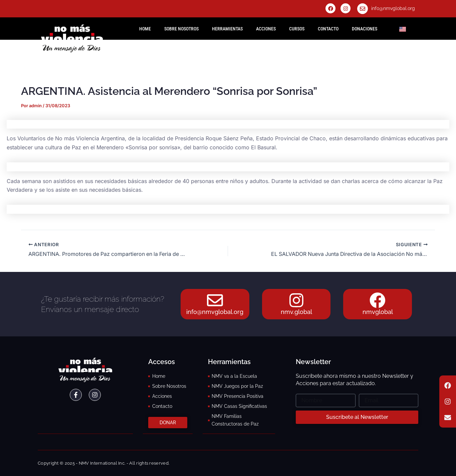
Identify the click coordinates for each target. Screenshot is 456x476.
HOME (145, 29)
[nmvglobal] (378, 300)
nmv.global (296, 312)
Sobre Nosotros (181, 29)
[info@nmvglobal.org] (363, 9)
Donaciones (365, 29)
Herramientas (227, 29)
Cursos (297, 29)
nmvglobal (378, 312)
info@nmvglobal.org (393, 8)
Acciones (266, 29)
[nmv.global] (296, 300)
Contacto (328, 29)
